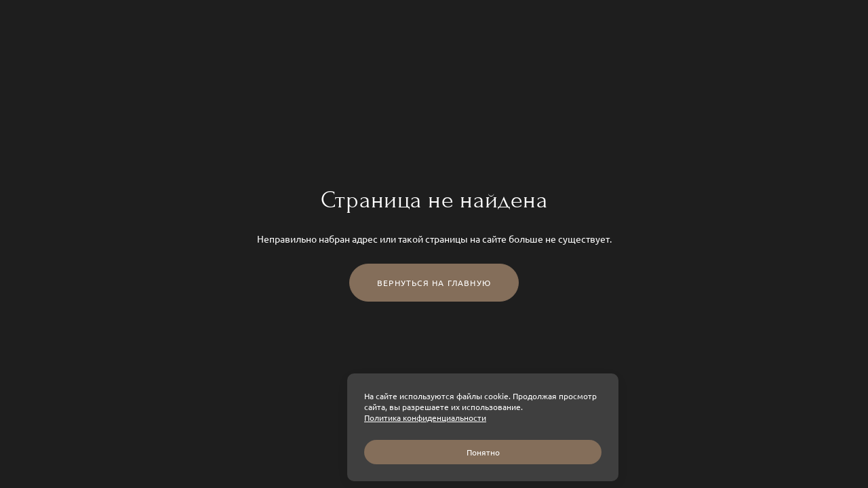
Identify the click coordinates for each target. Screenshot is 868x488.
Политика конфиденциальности (425, 418)
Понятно (483, 452)
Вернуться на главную (434, 283)
